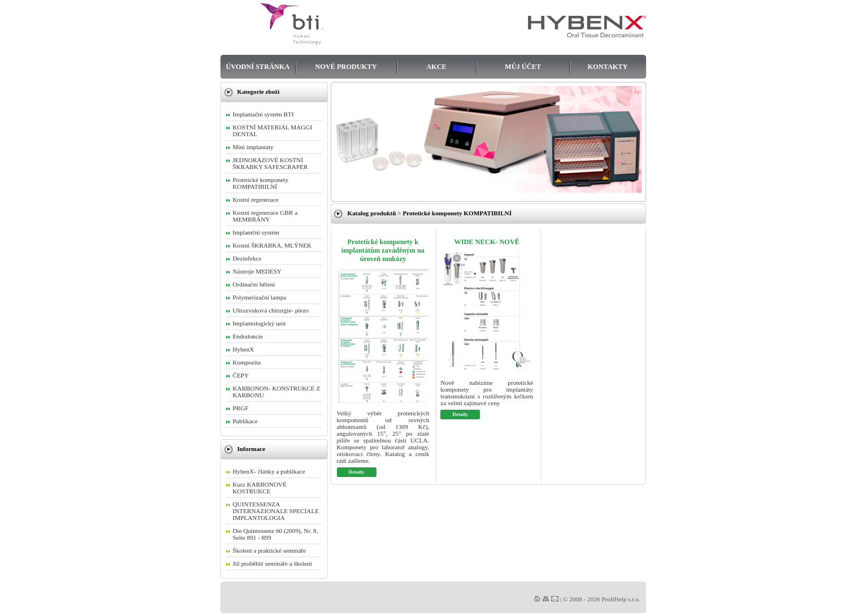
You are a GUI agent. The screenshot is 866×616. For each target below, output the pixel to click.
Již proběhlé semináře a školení (272, 563)
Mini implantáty (253, 147)
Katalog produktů (372, 213)
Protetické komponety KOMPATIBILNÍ (457, 213)
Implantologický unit (259, 323)
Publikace (245, 421)
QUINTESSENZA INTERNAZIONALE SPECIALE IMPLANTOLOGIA (276, 511)
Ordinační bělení (254, 284)
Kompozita (247, 362)
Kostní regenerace (256, 199)
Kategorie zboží (259, 92)
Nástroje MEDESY (257, 271)
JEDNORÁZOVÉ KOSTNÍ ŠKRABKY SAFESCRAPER (270, 163)
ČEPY (241, 375)
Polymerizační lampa (260, 297)
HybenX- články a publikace (269, 471)
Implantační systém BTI (263, 114)
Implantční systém (256, 232)
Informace (252, 449)
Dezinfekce (247, 258)
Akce (436, 67)
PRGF (241, 408)
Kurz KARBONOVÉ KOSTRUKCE (260, 488)
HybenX (244, 349)
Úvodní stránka (258, 67)
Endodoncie (248, 336)
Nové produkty (346, 67)
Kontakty (608, 67)
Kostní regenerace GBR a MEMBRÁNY (265, 216)
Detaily (356, 472)
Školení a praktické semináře (270, 550)
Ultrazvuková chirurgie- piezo (271, 310)
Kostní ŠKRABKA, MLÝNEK (272, 245)
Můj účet (523, 67)
